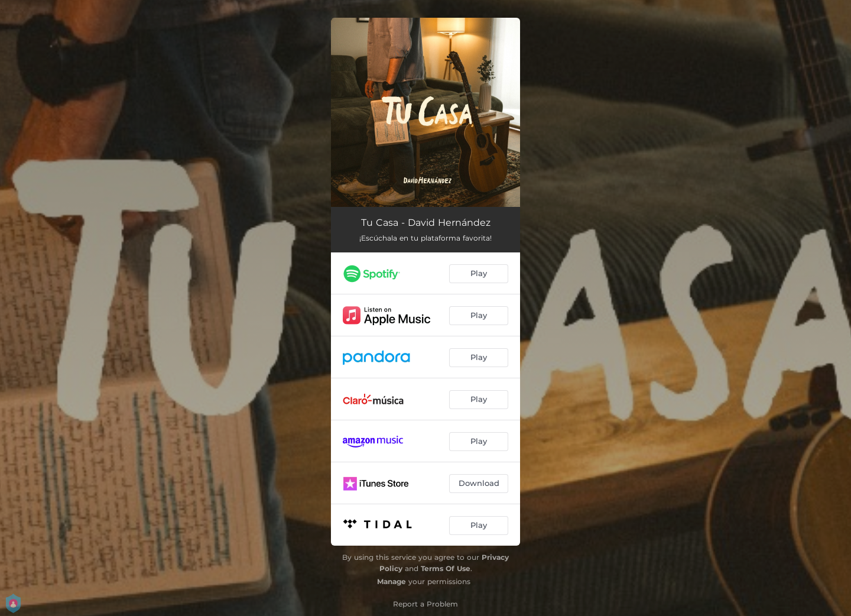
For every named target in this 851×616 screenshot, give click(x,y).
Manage (392, 581)
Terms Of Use (446, 568)
